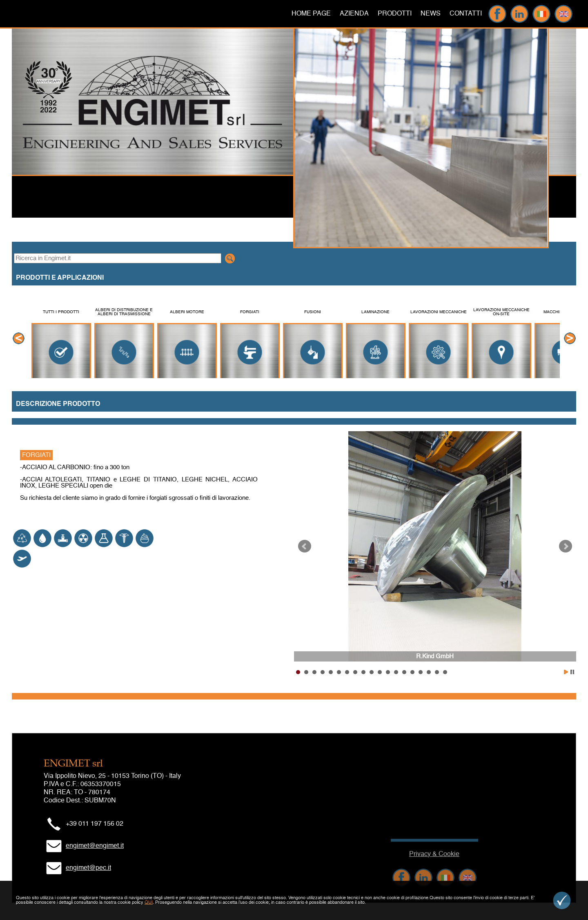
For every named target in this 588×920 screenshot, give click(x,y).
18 (437, 672)
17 (429, 672)
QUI (149, 903)
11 (380, 672)
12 (388, 672)
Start (566, 672)
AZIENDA (354, 14)
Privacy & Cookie (434, 870)
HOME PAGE (311, 14)
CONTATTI (466, 14)
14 (404, 672)
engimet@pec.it (88, 868)
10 (372, 672)
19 (445, 672)
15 (412, 672)
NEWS (431, 14)
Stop (572, 672)
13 (396, 672)
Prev (305, 546)
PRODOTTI (395, 14)
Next (566, 546)
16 (421, 672)
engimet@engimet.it (95, 846)
